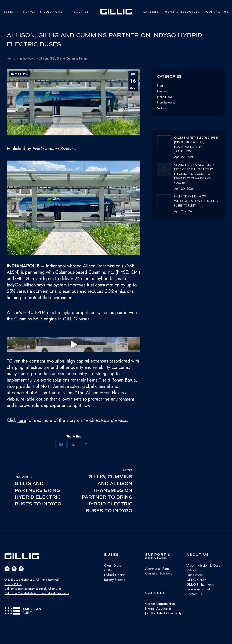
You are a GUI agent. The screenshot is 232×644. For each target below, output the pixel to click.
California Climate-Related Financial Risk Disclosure (37, 593)
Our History (195, 575)
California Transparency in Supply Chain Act (33, 589)
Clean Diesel (113, 565)
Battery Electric (115, 580)
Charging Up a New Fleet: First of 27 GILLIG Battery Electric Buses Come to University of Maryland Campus (194, 174)
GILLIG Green (196, 580)
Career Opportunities (160, 604)
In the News (19, 74)
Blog (160, 85)
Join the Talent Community (163, 613)
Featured (163, 91)
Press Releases (166, 102)
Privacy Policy (13, 584)
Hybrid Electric (115, 575)
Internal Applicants (158, 608)
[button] (74, 209)
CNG (108, 570)
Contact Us (194, 594)
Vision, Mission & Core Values (203, 568)
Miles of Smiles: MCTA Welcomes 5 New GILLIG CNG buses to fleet (196, 201)
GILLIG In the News (200, 584)
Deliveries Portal (198, 589)
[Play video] (74, 344)
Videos (162, 108)
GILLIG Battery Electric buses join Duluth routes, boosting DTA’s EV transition (196, 144)
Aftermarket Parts (157, 569)
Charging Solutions (159, 573)
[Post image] (164, 142)
